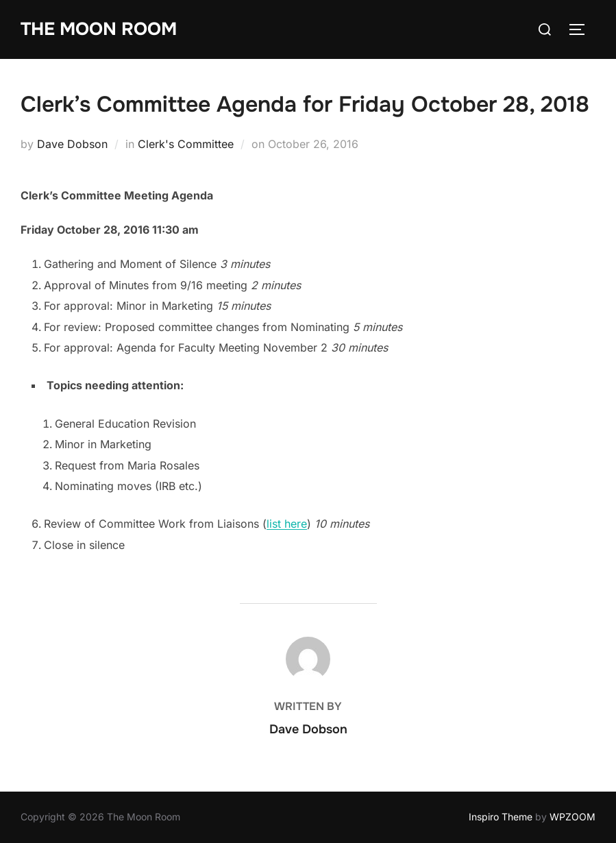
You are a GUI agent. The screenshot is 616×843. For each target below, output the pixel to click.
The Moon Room (99, 29)
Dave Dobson (72, 144)
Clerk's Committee (186, 144)
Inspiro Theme (501, 817)
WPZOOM (572, 817)
